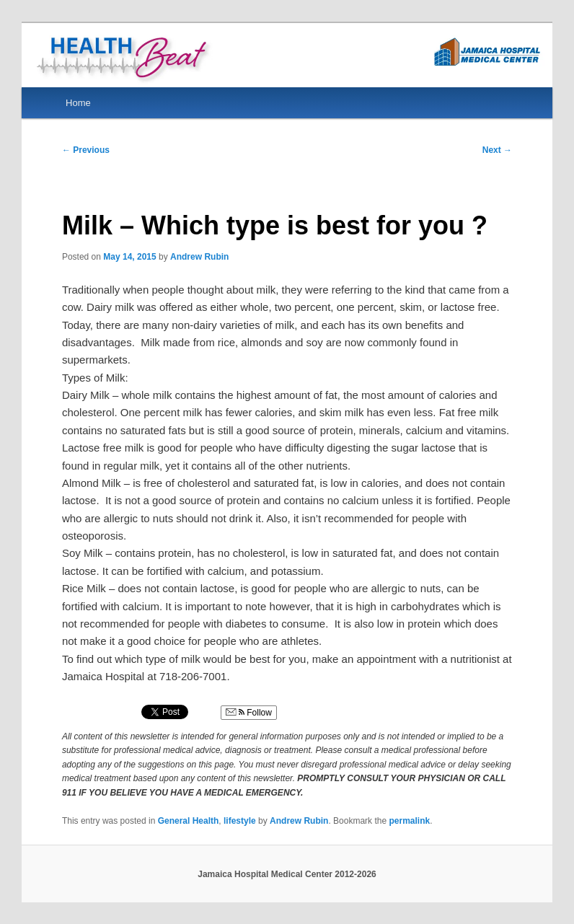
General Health (189, 821)
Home (78, 103)
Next (497, 150)
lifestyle (240, 821)
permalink (409, 821)
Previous (86, 150)
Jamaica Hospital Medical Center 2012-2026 (287, 874)
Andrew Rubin (199, 257)
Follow (249, 713)
